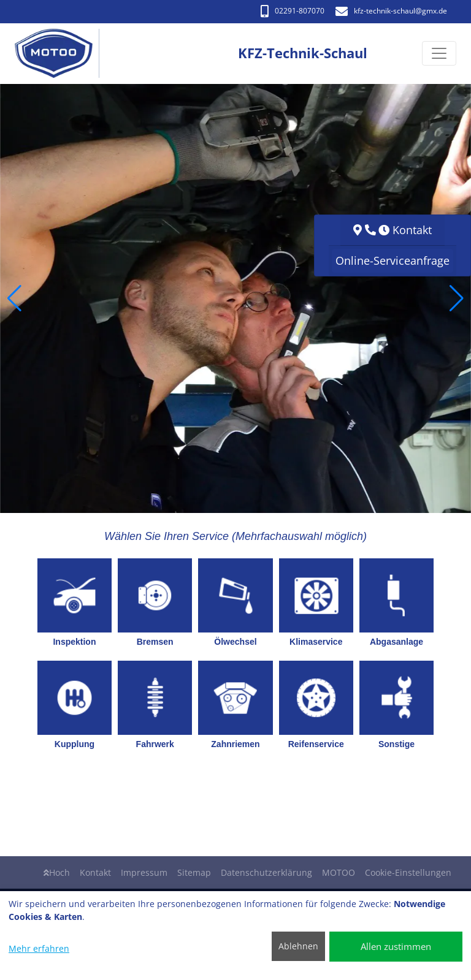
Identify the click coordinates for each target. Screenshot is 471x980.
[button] (14, 298)
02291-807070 (293, 11)
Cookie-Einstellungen (408, 872)
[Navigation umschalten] (439, 54)
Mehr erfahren (39, 948)
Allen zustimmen (396, 946)
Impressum (144, 872)
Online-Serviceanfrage (392, 260)
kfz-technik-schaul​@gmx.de (391, 11)
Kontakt (95, 872)
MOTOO (339, 872)
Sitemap (194, 872)
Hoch (57, 872)
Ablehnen (298, 946)
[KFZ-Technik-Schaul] (60, 54)
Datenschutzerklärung (266, 872)
